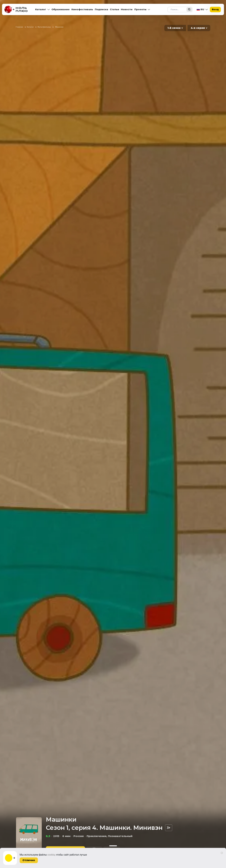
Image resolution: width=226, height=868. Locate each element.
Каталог (41, 9)
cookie (51, 855)
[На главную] (17, 9)
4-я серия (198, 28)
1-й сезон (174, 28)
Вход (215, 9)
